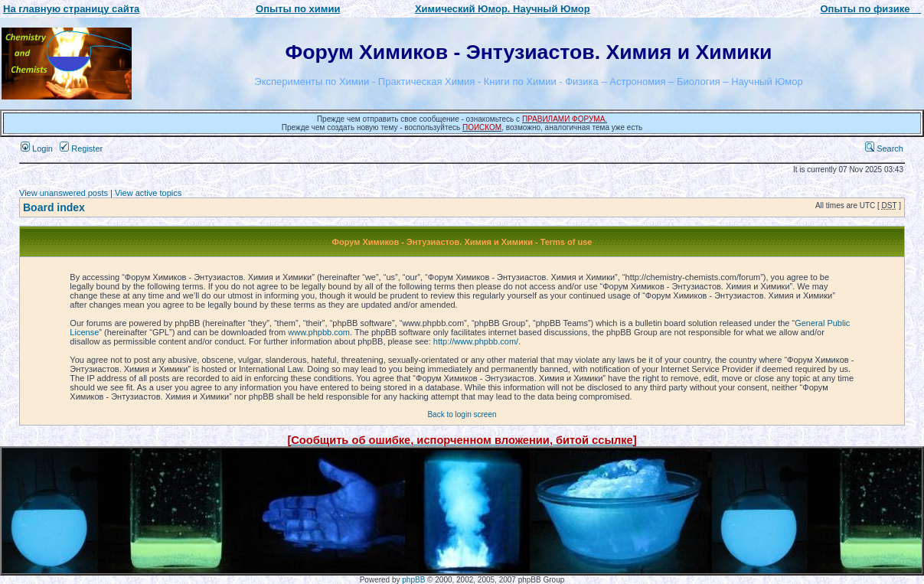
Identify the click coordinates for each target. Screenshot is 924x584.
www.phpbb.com (319, 332)
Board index (54, 207)
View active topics (148, 193)
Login (37, 148)
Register (81, 148)
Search (884, 148)
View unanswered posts (64, 193)
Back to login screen (462, 414)
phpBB (413, 580)
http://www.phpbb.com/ (476, 341)
